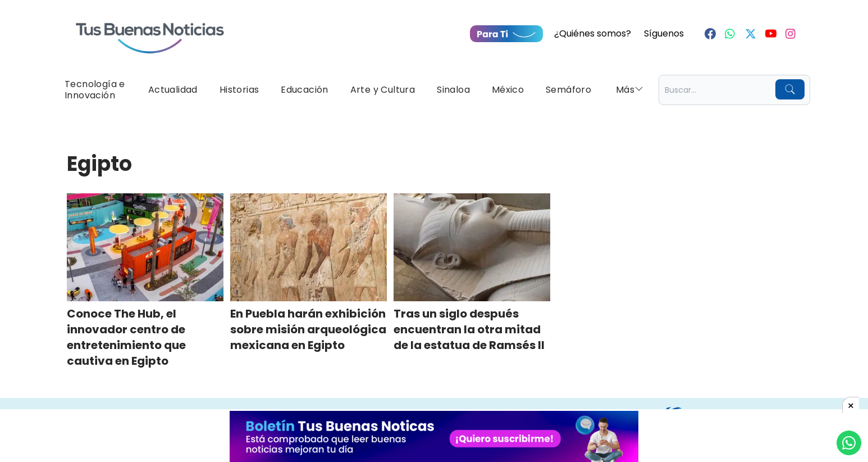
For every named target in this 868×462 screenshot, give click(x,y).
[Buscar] (790, 89)
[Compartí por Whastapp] (849, 443)
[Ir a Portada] (150, 31)
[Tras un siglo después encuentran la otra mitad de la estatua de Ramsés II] (472, 247)
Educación (305, 90)
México (508, 90)
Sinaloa (453, 90)
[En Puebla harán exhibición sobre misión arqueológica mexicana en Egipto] (309, 247)
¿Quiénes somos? (593, 33)
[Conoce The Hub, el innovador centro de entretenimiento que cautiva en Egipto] (145, 247)
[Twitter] (751, 34)
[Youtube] (771, 34)
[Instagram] (791, 34)
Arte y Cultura (383, 90)
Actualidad (173, 90)
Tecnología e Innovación (95, 90)
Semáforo (568, 90)
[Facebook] (710, 34)
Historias (239, 90)
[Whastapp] (730, 34)
